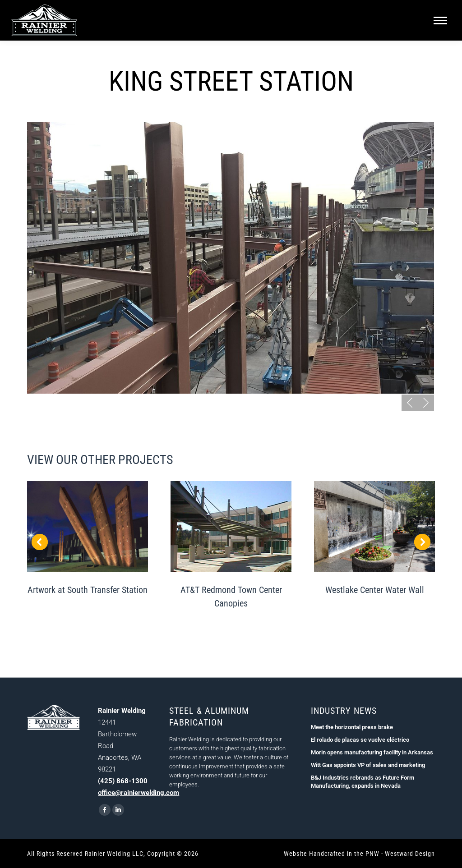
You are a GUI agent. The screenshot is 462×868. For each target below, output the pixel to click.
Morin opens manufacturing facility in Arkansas (372, 752)
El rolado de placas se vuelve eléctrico (360, 740)
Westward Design (410, 854)
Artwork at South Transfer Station (88, 590)
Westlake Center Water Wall (375, 590)
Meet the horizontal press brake (352, 727)
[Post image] (88, 526)
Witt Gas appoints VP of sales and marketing (368, 765)
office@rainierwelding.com (139, 793)
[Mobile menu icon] (440, 21)
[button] (410, 403)
